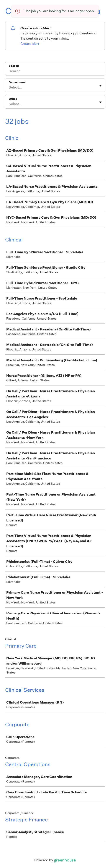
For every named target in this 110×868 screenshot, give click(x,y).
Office (13, 99)
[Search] (55, 72)
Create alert (30, 44)
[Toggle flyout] (100, 86)
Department (17, 82)
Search (14, 66)
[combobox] (9, 87)
